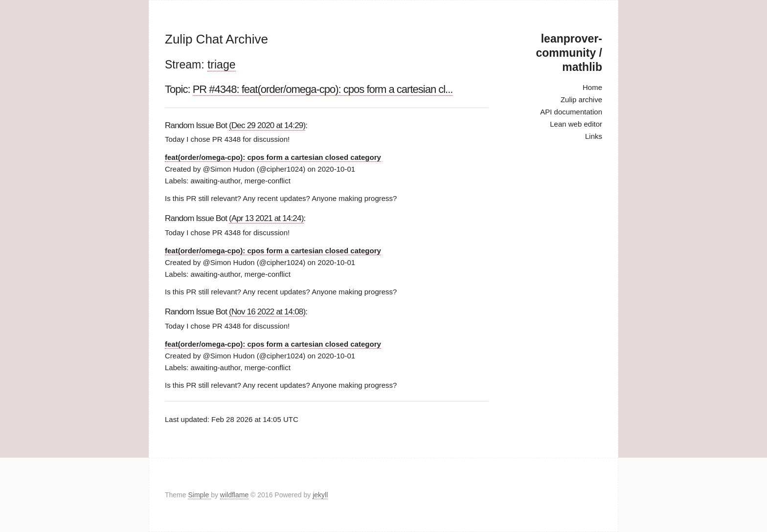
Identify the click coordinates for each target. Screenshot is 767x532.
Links (594, 136)
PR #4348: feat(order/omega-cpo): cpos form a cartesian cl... (323, 89)
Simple (199, 495)
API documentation (571, 112)
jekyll (320, 495)
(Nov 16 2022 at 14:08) (267, 312)
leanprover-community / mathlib (569, 53)
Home (592, 87)
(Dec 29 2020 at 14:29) (267, 125)
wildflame (234, 495)
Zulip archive (581, 100)
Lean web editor (576, 124)
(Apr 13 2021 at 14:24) (266, 218)
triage (222, 65)
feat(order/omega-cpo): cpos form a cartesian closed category (273, 157)
